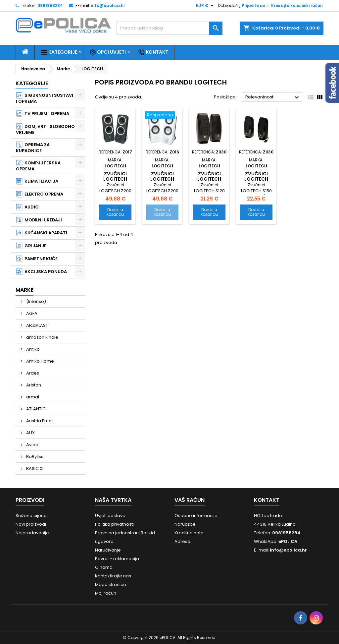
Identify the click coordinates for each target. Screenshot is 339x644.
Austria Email (39, 421)
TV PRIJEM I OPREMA (43, 114)
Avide (32, 445)
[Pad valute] (206, 6)
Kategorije (59, 52)
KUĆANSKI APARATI (42, 233)
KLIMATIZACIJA (37, 181)
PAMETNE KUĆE (37, 259)
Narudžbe (185, 524)
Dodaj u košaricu (115, 212)
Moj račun (106, 593)
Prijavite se (253, 5)
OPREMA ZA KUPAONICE (33, 148)
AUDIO (27, 207)
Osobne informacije (196, 516)
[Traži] (169, 28)
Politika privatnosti (114, 524)
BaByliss (34, 457)
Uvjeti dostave (110, 516)
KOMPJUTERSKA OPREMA (38, 166)
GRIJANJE (31, 246)
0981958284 (50, 5)
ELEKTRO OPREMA (40, 194)
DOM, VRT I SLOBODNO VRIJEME (45, 129)
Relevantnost (273, 97)
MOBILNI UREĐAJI (39, 220)
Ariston (33, 385)
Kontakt (153, 52)
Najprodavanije (32, 533)
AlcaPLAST (37, 325)
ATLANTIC (35, 409)
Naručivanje (108, 550)
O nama (104, 567)
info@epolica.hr (108, 5)
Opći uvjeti (108, 52)
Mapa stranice (111, 585)
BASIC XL (35, 468)
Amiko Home (40, 361)
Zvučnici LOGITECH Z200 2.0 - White (162, 182)
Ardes (32, 373)
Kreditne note (189, 533)
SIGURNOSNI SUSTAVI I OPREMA (45, 98)
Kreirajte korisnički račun (297, 5)
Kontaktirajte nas (113, 576)
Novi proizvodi (31, 524)
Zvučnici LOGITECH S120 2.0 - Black (209, 182)
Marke (24, 290)
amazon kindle (42, 337)
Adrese (182, 541)
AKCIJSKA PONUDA (41, 272)
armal (32, 397)
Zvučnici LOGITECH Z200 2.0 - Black (115, 182)
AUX (30, 433)
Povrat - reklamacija (117, 559)
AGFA (31, 313)
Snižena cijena (31, 516)
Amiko (32, 349)
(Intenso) (36, 301)
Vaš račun (190, 500)
